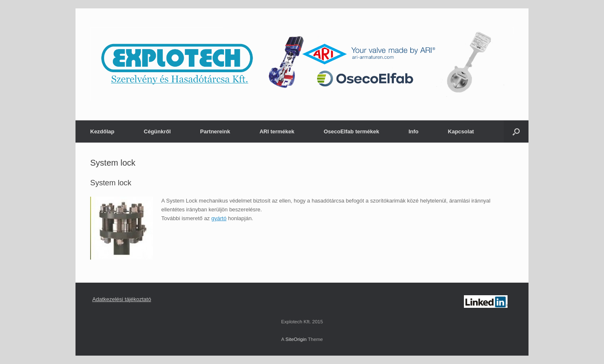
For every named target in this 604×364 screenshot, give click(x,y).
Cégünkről (157, 131)
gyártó (219, 218)
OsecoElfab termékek (351, 131)
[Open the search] (516, 131)
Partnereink (215, 131)
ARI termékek (277, 131)
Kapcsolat (461, 131)
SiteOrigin (296, 339)
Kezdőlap (102, 131)
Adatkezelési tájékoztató (122, 299)
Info (414, 131)
